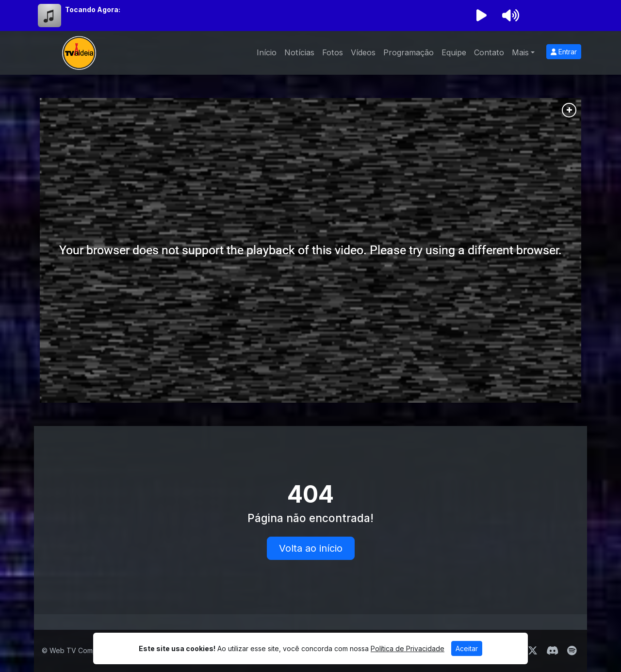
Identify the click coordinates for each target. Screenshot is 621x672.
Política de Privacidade (408, 648)
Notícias (299, 52)
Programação (409, 52)
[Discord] (552, 651)
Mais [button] (520, 52)
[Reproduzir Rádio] (481, 16)
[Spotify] (572, 651)
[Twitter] (533, 651)
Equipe (454, 52)
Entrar (564, 52)
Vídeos (363, 52)
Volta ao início (311, 548)
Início (267, 52)
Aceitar (467, 648)
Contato (489, 52)
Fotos (333, 52)
